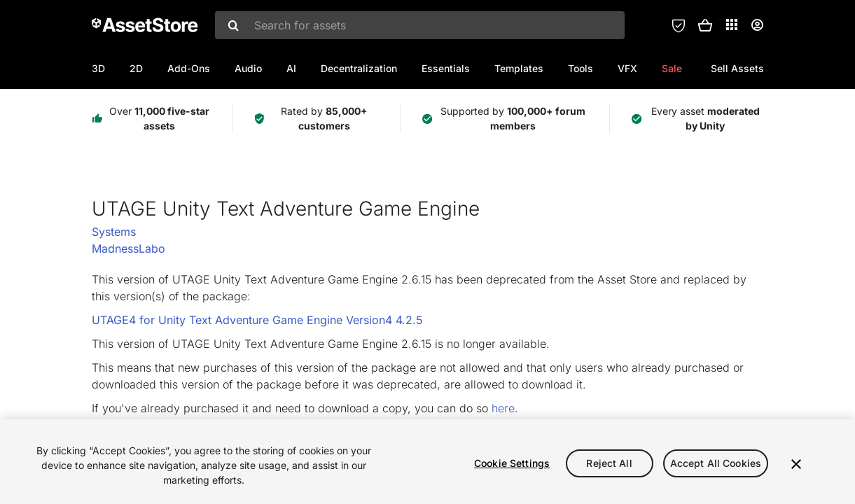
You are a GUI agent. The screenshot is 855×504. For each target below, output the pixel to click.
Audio (248, 68)
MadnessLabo (128, 248)
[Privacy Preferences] (679, 25)
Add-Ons (189, 68)
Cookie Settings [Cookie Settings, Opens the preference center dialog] (512, 463)
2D (136, 68)
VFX (627, 68)
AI (291, 68)
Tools (581, 68)
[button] (705, 25)
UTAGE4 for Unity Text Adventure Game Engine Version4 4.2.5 (257, 320)
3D (98, 68)
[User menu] (757, 25)
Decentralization (359, 68)
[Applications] (732, 24)
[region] (427, 462)
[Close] (796, 464)
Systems (114, 232)
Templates (519, 68)
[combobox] (420, 25)
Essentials (446, 68)
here (503, 408)
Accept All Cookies (716, 463)
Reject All (609, 463)
